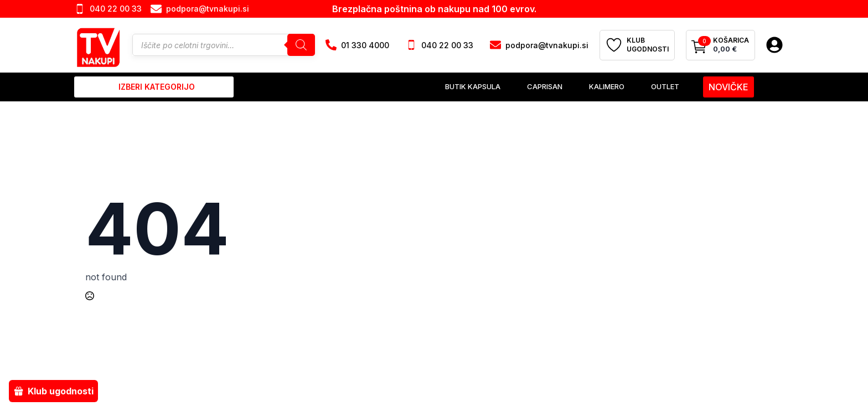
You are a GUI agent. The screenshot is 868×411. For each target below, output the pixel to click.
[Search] (301, 45)
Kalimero (607, 86)
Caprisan (545, 86)
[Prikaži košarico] (720, 45)
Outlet (665, 86)
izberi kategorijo (157, 87)
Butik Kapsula (473, 86)
